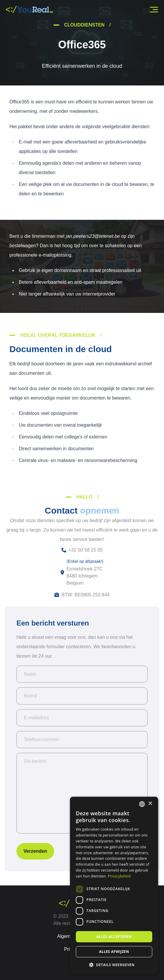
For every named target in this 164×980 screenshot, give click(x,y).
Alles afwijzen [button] (114, 952)
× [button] (150, 804)
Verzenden (35, 851)
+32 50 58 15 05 (86, 550)
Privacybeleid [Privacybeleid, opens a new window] (119, 876)
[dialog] (114, 885)
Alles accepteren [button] (114, 937)
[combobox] (142, 804)
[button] (114, 965)
